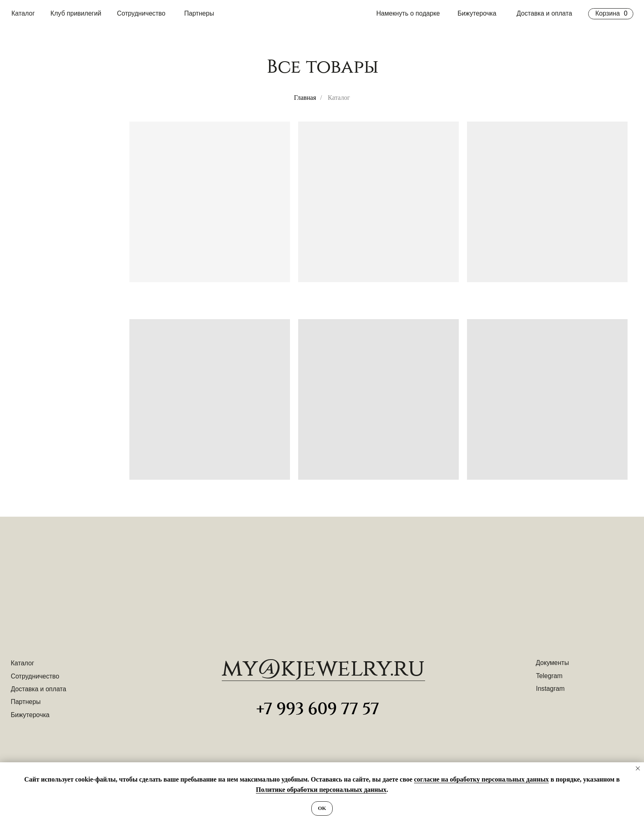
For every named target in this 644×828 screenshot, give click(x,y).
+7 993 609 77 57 (318, 709)
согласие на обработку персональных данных (481, 779)
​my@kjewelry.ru (323, 669)
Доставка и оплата (544, 13)
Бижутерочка (477, 13)
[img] (322, 587)
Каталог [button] (23, 13)
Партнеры (199, 13)
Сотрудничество (141, 13)
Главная (305, 98)
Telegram (549, 676)
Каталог (22, 663)
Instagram (550, 689)
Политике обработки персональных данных (321, 790)
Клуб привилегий (76, 13)
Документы (552, 663)
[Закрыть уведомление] (638, 768)
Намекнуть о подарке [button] (408, 13)
